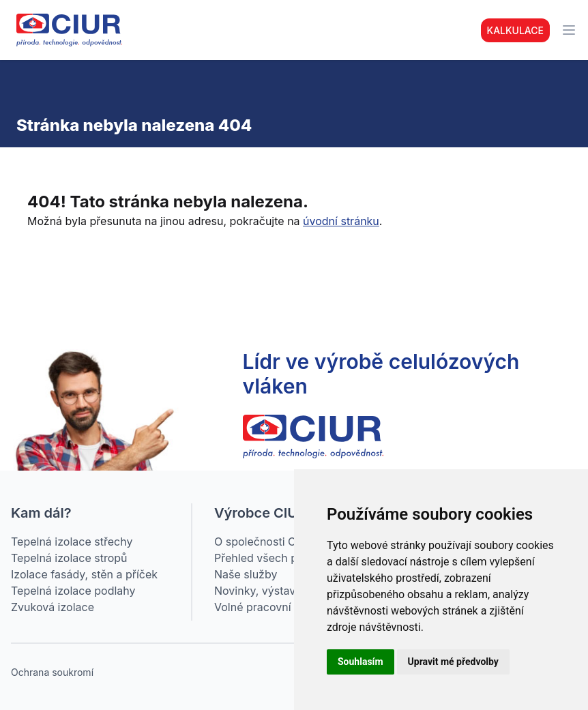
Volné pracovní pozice (271, 607)
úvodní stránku (341, 221)
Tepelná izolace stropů (69, 558)
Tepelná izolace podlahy (73, 591)
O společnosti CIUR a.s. (275, 542)
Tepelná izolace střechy (72, 542)
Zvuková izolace (53, 607)
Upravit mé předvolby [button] (453, 662)
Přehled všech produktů (276, 558)
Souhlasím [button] (361, 662)
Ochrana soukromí (52, 672)
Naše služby (246, 574)
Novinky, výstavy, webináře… (289, 591)
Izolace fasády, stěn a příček (84, 574)
